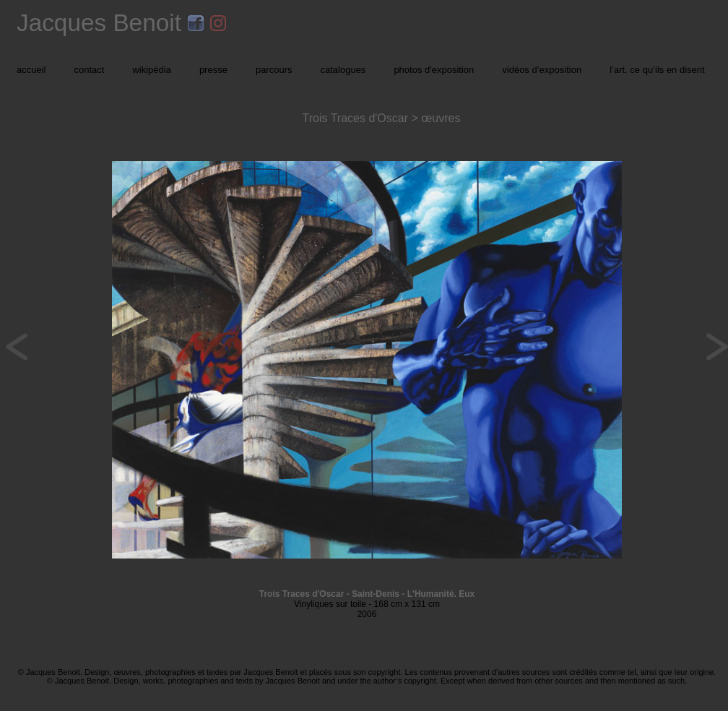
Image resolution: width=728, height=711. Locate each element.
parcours (274, 70)
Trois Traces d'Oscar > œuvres (382, 118)
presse (213, 70)
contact (89, 70)
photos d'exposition (434, 70)
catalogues (343, 70)
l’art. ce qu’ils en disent (657, 70)
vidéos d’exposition (542, 70)
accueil (31, 70)
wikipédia (151, 70)
